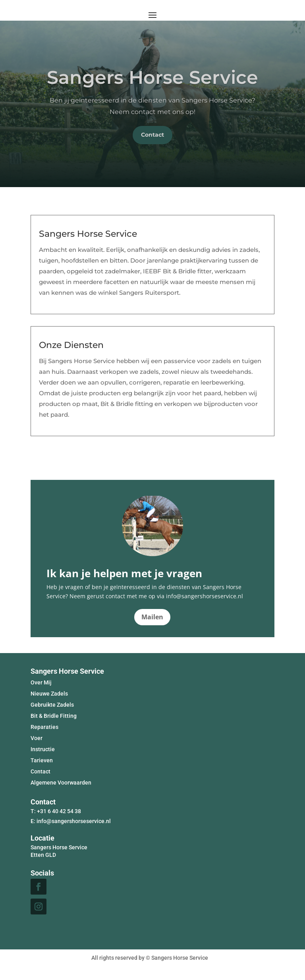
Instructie (43, 749)
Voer (37, 738)
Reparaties (44, 727)
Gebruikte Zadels (52, 705)
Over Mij (41, 682)
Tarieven (42, 760)
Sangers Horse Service (152, 77)
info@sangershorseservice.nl (74, 821)
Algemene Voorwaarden (61, 783)
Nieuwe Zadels (49, 694)
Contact (152, 135)
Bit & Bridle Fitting (54, 716)
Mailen (152, 617)
